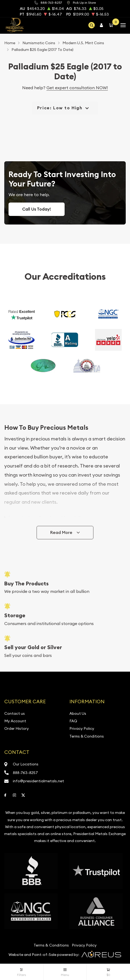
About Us (78, 713)
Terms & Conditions (87, 736)
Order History (17, 728)
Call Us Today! (37, 209)
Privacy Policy (82, 728)
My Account (15, 721)
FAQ (73, 721)
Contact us (15, 713)
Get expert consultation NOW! (77, 88)
